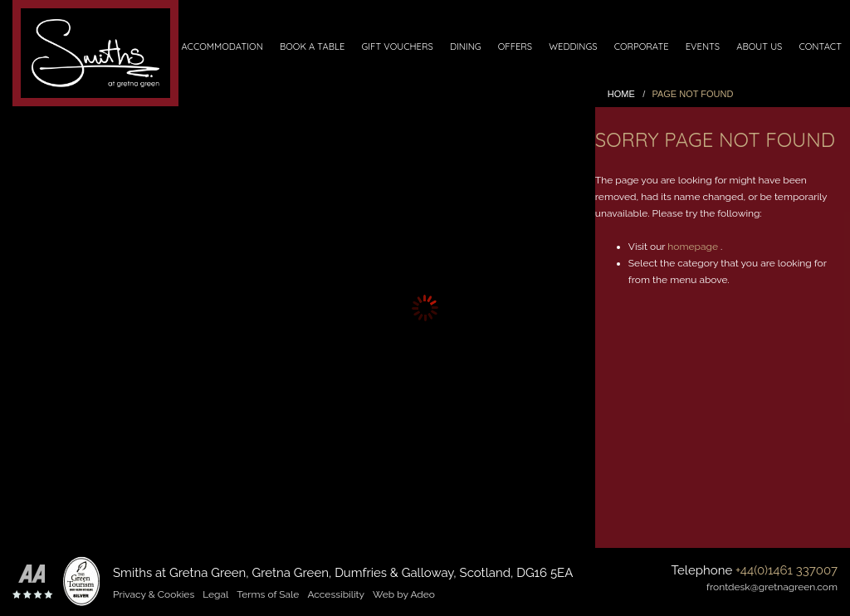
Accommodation (222, 46)
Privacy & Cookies (154, 594)
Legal (215, 594)
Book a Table (312, 46)
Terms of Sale (268, 594)
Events (703, 46)
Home (621, 94)
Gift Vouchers (397, 46)
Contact (820, 46)
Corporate (642, 46)
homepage (693, 247)
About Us (759, 46)
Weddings (573, 46)
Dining (466, 46)
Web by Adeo (404, 594)
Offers (515, 46)
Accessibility (336, 594)
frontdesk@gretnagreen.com (772, 587)
